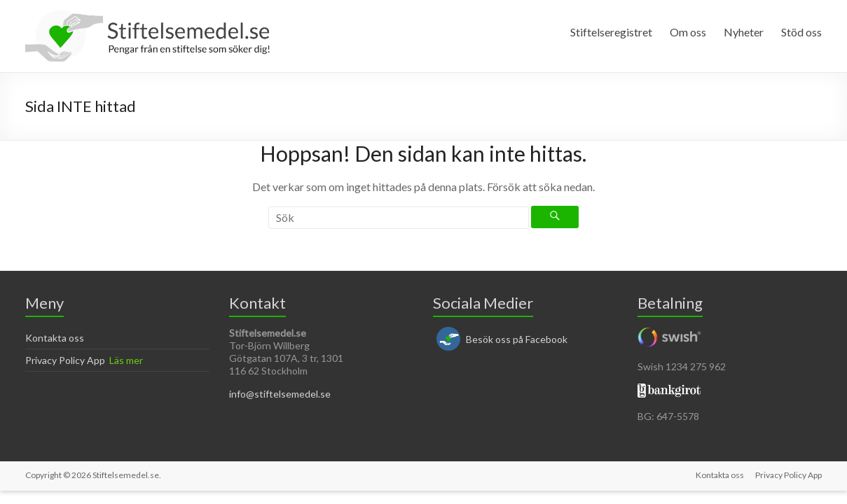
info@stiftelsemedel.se (280, 394)
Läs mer (126, 360)
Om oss (688, 32)
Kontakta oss (55, 338)
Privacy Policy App (65, 360)
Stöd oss (801, 32)
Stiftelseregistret (611, 32)
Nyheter (744, 32)
